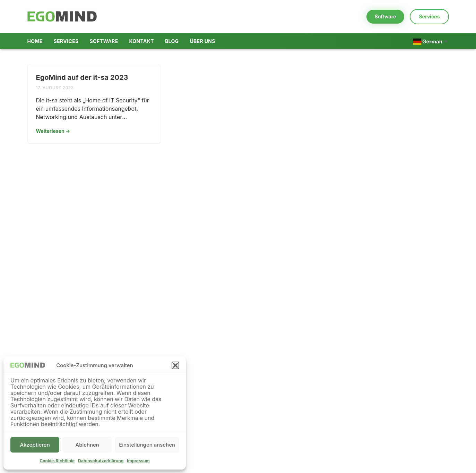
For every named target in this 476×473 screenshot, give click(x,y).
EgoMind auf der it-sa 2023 (82, 77)
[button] (175, 365)
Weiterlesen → (53, 131)
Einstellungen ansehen (147, 445)
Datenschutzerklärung (101, 461)
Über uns (202, 41)
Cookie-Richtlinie (57, 461)
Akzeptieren (35, 445)
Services (429, 16)
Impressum (138, 461)
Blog (172, 41)
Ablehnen (87, 445)
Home (35, 41)
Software (386, 16)
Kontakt (142, 41)
